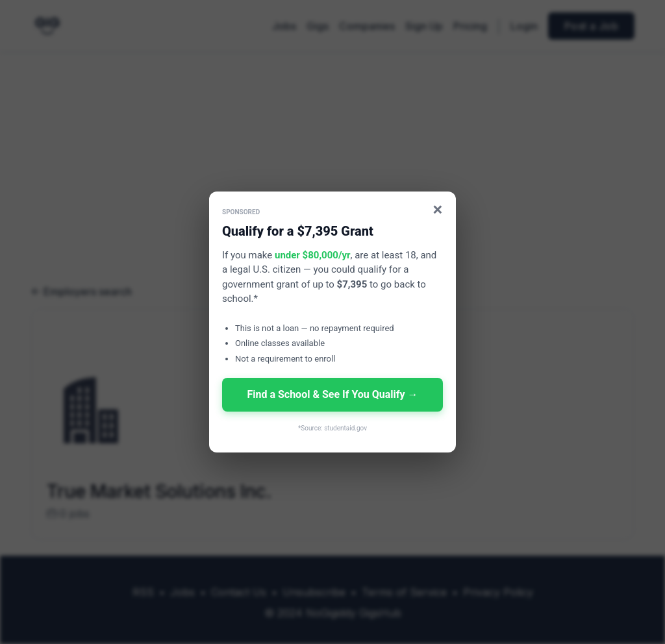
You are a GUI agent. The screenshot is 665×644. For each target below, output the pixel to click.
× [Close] (438, 209)
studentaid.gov (345, 428)
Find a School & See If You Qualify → (332, 394)
